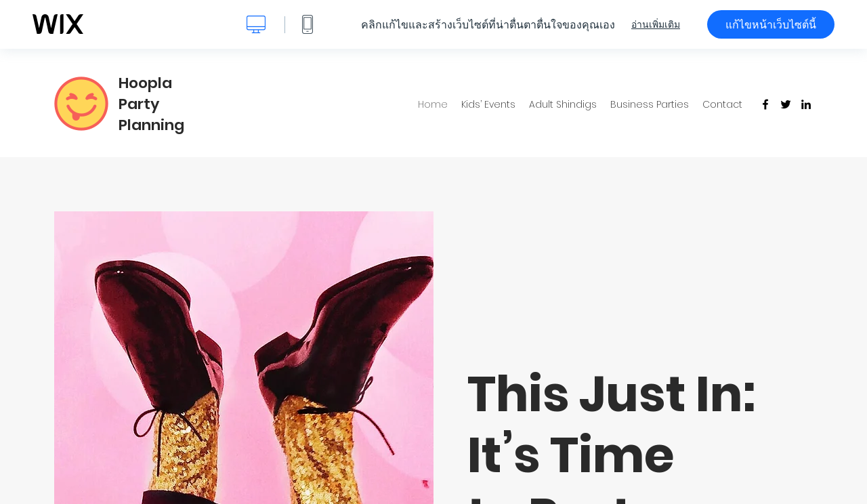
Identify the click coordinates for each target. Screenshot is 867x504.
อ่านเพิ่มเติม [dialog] (656, 24)
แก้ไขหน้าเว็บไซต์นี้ (771, 24)
